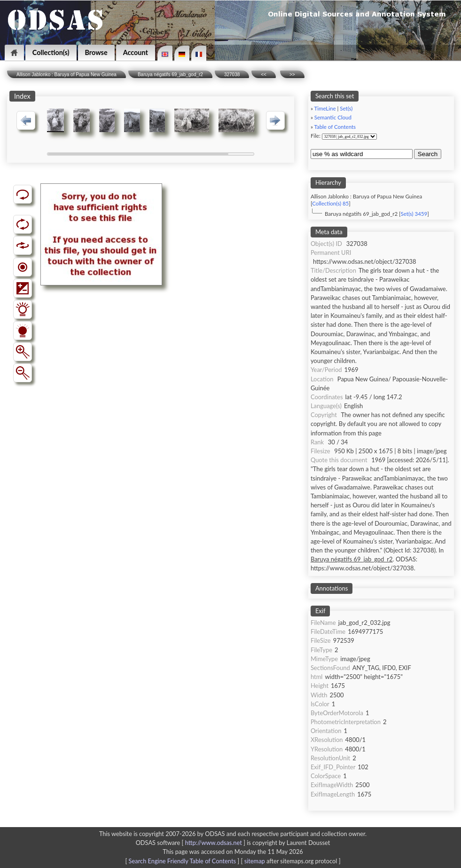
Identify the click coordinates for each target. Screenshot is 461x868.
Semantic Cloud (333, 117)
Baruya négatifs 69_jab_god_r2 (170, 75)
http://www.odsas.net (214, 843)
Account (136, 52)
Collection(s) (51, 52)
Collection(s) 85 (330, 203)
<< (264, 75)
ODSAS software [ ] (191, 843)
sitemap (255, 861)
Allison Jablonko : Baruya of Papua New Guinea (66, 75)
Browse (96, 52)
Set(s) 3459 (414, 214)
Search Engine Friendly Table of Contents (182, 861)
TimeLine (325, 108)
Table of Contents (335, 127)
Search (428, 154)
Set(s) (346, 108)
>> (292, 75)
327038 (232, 75)
